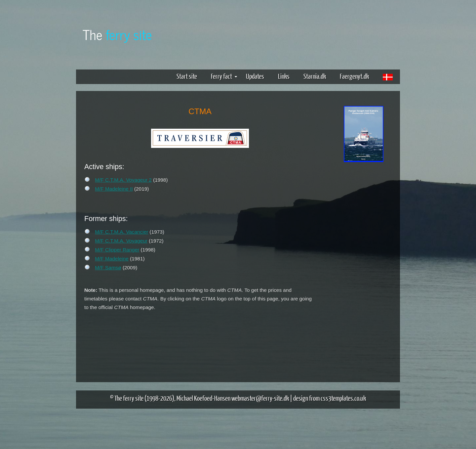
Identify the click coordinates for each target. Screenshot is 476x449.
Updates (255, 76)
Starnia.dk (315, 76)
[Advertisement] (364, 267)
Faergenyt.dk (354, 76)
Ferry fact (224, 76)
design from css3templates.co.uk (330, 398)
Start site (187, 76)
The (117, 34)
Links (284, 76)
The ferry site (129, 398)
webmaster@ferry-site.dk (260, 398)
